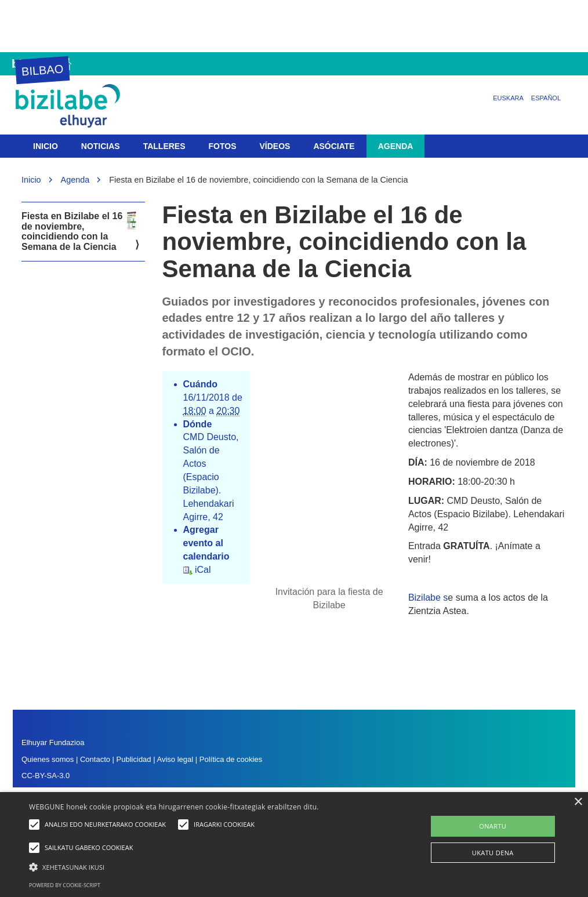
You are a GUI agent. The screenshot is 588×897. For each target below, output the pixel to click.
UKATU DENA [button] (493, 853)
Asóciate (334, 146)
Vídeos (275, 146)
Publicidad (134, 759)
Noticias (101, 146)
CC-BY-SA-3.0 (46, 776)
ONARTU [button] (493, 826)
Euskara (508, 98)
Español (546, 98)
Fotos (223, 146)
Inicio (46, 146)
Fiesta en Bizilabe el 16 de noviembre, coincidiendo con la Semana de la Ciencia (79, 231)
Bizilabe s (428, 598)
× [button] (578, 802)
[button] (201, 867)
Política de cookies (231, 759)
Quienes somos (48, 759)
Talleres (164, 146)
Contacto (96, 759)
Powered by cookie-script (65, 885)
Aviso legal (175, 759)
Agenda (396, 146)
